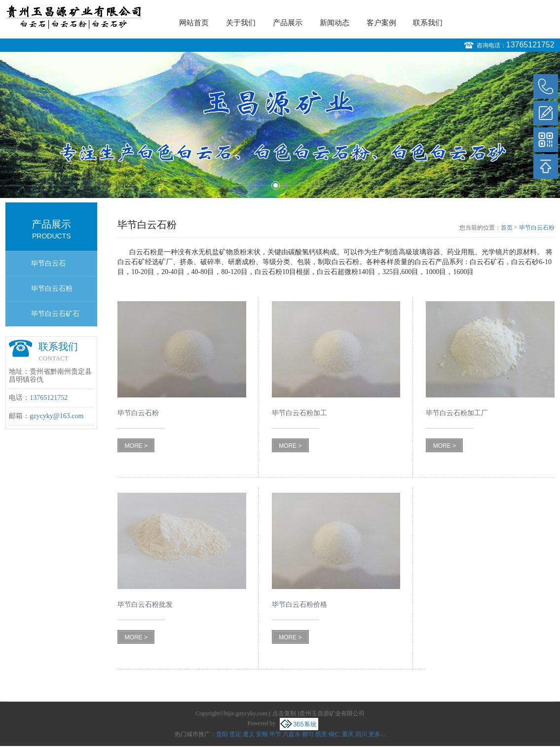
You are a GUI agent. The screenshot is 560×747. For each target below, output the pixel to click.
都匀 (308, 734)
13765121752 (530, 45)
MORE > (136, 446)
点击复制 (284, 713)
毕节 (275, 734)
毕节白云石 (48, 263)
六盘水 (292, 734)
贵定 (235, 734)
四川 (361, 734)
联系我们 (428, 23)
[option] (280, 125)
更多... (377, 734)
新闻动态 (335, 23)
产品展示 (288, 23)
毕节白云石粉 (52, 289)
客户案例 (381, 23)
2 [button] (285, 185)
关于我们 (241, 23)
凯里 (321, 734)
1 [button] (276, 185)
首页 (507, 228)
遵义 (249, 734)
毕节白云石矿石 (55, 314)
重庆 (348, 734)
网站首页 (194, 23)
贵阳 (222, 734)
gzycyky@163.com (56, 416)
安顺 (262, 734)
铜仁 (335, 734)
